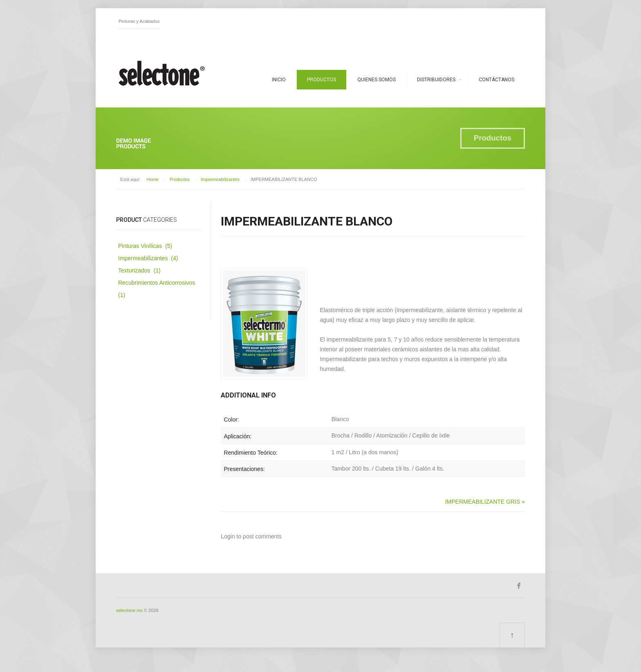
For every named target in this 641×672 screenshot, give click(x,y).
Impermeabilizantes (220, 179)
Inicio (279, 80)
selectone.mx (129, 610)
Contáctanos (496, 80)
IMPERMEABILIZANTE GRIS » (485, 502)
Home (153, 179)
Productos (322, 80)
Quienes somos (377, 80)
